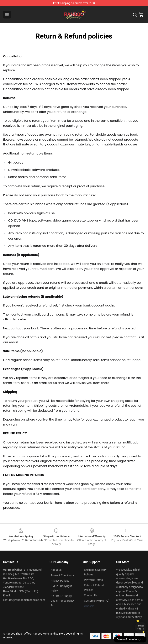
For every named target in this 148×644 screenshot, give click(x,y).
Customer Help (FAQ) (97, 601)
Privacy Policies (60, 581)
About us (56, 570)
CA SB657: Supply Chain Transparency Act (63, 601)
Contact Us (91, 595)
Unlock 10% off (141, 627)
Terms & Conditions (62, 575)
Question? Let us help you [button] (130, 639)
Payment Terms (93, 580)
